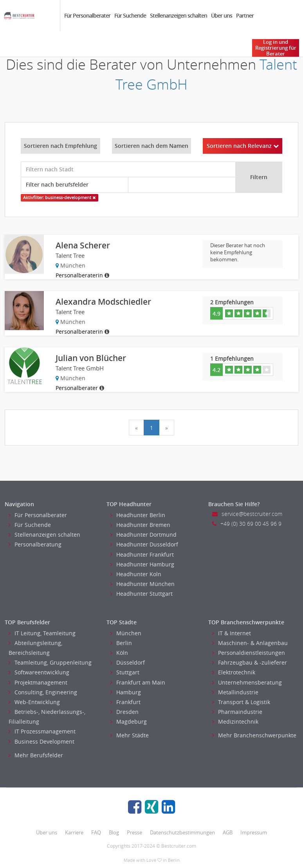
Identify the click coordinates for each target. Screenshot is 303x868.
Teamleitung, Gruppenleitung (50, 662)
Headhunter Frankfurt (142, 554)
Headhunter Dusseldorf (144, 544)
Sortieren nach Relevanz (243, 146)
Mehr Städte (130, 735)
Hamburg (126, 692)
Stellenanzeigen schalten (179, 15)
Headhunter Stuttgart (142, 594)
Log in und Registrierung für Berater (276, 48)
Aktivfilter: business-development (59, 198)
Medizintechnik (235, 722)
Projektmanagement (38, 682)
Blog (114, 832)
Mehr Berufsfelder (36, 755)
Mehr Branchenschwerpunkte (254, 735)
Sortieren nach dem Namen (151, 146)
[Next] (167, 428)
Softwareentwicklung (39, 672)
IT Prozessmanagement (42, 731)
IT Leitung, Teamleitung (42, 633)
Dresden (124, 712)
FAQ (96, 832)
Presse (134, 832)
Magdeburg (129, 722)
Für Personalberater (87, 15)
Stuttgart (125, 672)
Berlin (121, 643)
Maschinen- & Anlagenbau (250, 643)
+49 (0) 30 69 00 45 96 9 (247, 524)
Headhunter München (142, 584)
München (126, 633)
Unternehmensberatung (247, 682)
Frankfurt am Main (138, 682)
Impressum (254, 832)
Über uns (222, 15)
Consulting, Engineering (43, 692)
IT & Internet (232, 633)
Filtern (259, 177)
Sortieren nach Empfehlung (60, 146)
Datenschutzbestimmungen (182, 832)
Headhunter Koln (136, 574)
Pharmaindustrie (237, 712)
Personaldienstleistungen (249, 653)
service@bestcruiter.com (247, 514)
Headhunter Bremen (140, 525)
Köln (119, 653)
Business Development (41, 741)
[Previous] (136, 428)
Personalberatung (35, 544)
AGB (228, 832)
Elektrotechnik (234, 672)
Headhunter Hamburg (142, 564)
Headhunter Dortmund (143, 535)
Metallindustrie (235, 692)
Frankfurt (125, 702)
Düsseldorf (128, 662)
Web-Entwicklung (34, 702)
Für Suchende (130, 15)
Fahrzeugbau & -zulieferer (250, 662)
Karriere (74, 832)
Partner (245, 15)
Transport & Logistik (241, 702)
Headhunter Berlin (138, 515)
